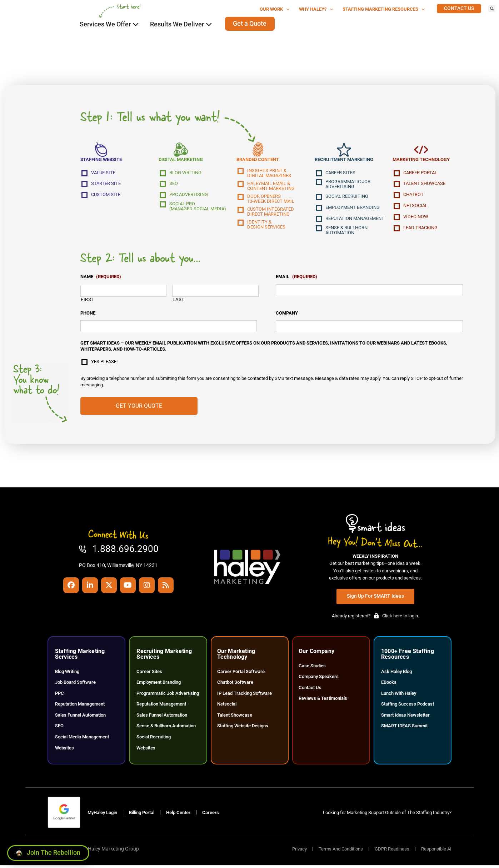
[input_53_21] (370, 291)
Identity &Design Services (266, 226)
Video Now (416, 218)
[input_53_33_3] (123, 292)
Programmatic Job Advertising (348, 185)
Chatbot (413, 196)
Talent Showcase (424, 185)
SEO (174, 185)
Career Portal (420, 174)
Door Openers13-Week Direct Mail (271, 200)
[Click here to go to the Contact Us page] (459, 9)
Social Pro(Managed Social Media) (198, 207)
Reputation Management (355, 220)
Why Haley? (316, 9)
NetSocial (415, 207)
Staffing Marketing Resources (384, 9)
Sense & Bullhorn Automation (346, 231)
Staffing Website (101, 160)
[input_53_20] (370, 327)
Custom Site (106, 196)
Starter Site (106, 185)
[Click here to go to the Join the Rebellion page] (48, 851)
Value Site (103, 174)
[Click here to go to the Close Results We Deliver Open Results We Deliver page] (209, 24)
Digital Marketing (181, 160)
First (88, 300)
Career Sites (340, 174)
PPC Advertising (189, 196)
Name (101, 278)
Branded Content (258, 160)
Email (296, 278)
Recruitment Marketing (344, 160)
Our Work (275, 9)
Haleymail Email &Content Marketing (271, 187)
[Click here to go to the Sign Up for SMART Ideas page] (375, 598)
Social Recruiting (347, 197)
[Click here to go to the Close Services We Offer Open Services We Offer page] (136, 24)
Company (287, 314)
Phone (88, 314)
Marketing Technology (421, 160)
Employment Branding (353, 209)
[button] (492, 9)
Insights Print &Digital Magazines (269, 174)
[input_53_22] (169, 327)
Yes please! (104, 363)
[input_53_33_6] (215, 292)
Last (179, 300)
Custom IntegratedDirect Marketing (271, 213)
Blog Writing (185, 174)
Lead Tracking (420, 229)
